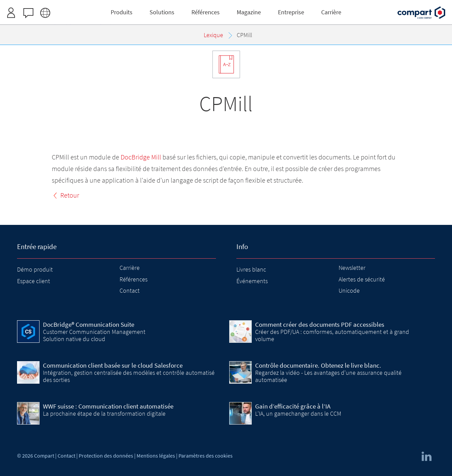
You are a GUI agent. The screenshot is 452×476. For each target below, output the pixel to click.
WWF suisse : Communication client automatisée (108, 406)
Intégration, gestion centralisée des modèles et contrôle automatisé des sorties (129, 376)
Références (134, 279)
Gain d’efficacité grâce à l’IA (293, 406)
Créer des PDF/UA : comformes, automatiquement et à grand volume (332, 335)
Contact (130, 290)
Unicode (349, 290)
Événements (252, 281)
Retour (70, 195)
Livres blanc (251, 269)
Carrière (130, 268)
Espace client (34, 281)
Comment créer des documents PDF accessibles (320, 324)
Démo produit (35, 269)
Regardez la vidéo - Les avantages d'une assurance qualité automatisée (328, 376)
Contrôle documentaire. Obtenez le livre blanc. (318, 365)
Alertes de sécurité (362, 279)
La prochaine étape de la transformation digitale (104, 413)
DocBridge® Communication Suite (89, 324)
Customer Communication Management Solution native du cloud (94, 335)
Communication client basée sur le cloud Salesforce (113, 365)
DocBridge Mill (141, 157)
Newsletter (352, 268)
